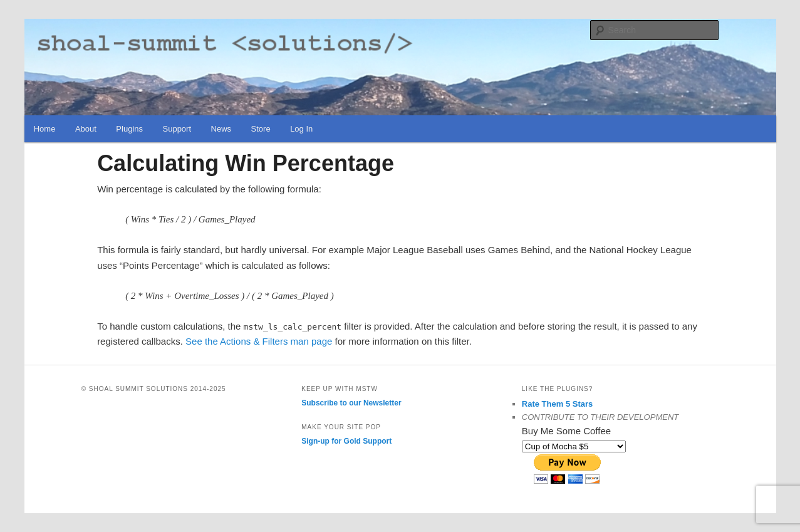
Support (177, 129)
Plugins (129, 129)
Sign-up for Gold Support (346, 441)
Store (261, 129)
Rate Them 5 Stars (557, 404)
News (221, 129)
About (86, 129)
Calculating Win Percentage (246, 163)
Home (45, 129)
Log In (301, 129)
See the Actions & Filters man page (259, 341)
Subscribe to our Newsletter (351, 403)
